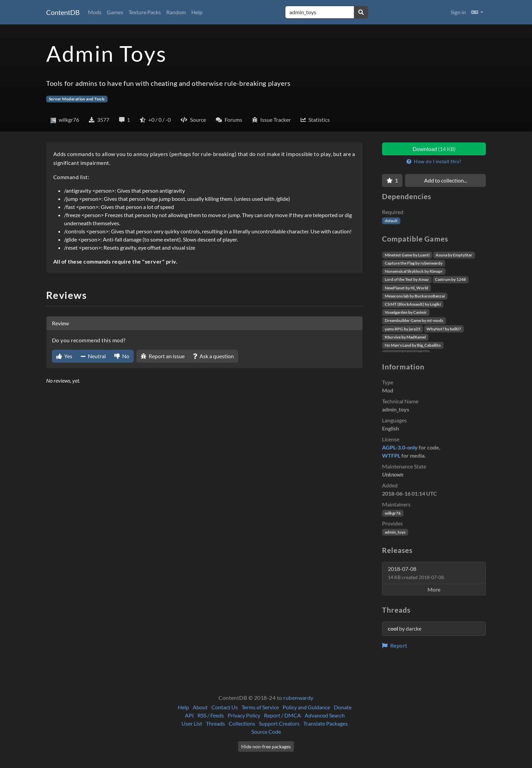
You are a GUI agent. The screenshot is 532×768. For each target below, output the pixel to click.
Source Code (266, 732)
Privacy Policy (244, 715)
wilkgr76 (393, 513)
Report (395, 645)
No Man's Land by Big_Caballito (413, 345)
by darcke (405, 628)
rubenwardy (298, 698)
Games (115, 12)
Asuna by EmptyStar (454, 255)
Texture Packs (145, 12)
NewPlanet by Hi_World (406, 288)
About (200, 707)
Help (197, 12)
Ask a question (213, 356)
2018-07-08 (416, 573)
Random (176, 12)
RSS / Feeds (211, 715)
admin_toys (395, 532)
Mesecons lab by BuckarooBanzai (415, 296)
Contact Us (225, 707)
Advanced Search (325, 715)
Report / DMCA (282, 715)
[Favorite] (392, 180)
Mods (95, 12)
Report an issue (163, 356)
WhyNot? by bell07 (444, 329)
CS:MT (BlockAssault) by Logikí (413, 304)
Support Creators (279, 723)
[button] (477, 12)
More (434, 589)
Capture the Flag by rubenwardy (414, 263)
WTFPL (391, 455)
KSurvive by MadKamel (405, 337)
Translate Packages (326, 723)
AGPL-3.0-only (400, 447)
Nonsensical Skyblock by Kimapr (414, 271)
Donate (343, 707)
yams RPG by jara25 (403, 329)
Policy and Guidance (306, 707)
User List (192, 723)
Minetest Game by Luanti (407, 255)
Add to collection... (445, 180)
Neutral (93, 356)
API (189, 715)
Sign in (458, 12)
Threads (215, 723)
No (122, 356)
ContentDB (63, 12)
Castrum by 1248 (450, 279)
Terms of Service (260, 707)
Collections (242, 723)
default (391, 221)
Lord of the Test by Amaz (407, 279)
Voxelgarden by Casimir (406, 312)
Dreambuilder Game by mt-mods (414, 320)
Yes (64, 356)
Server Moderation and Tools (77, 99)
